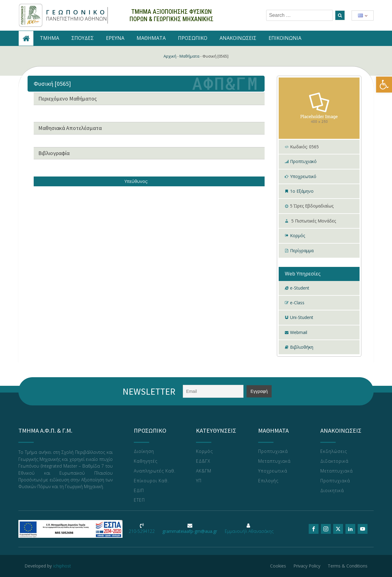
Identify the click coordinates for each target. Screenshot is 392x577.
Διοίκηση (144, 452)
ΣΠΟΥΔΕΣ (83, 38)
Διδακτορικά (334, 461)
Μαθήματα (189, 56)
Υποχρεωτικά (273, 471)
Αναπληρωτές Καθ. (155, 471)
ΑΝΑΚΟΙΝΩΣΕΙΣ (238, 38)
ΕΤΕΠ (139, 500)
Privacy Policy (307, 566)
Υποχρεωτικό (303, 176)
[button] (384, 85)
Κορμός (298, 235)
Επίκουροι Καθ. (151, 481)
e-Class (297, 303)
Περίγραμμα (302, 251)
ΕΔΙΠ (139, 491)
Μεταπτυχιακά (274, 461)
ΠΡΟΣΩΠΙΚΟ (193, 38)
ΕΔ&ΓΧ (203, 461)
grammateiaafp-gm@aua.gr (190, 531)
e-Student (300, 288)
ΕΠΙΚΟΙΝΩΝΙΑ (285, 38)
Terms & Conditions (348, 566)
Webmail (299, 332)
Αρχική (170, 56)
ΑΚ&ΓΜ (204, 471)
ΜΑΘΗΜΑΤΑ (151, 38)
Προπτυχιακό (303, 161)
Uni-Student (302, 317)
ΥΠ (199, 481)
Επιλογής (268, 481)
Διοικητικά (332, 491)
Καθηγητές (146, 461)
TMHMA (49, 38)
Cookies (278, 566)
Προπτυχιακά (273, 452)
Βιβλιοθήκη (302, 347)
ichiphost (62, 566)
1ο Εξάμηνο (302, 191)
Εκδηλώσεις (334, 452)
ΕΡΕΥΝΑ (115, 38)
